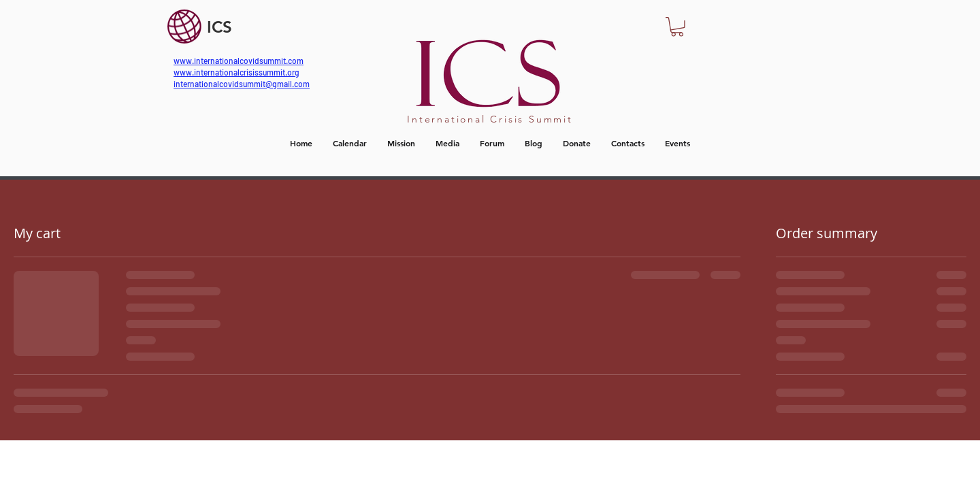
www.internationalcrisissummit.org (236, 72)
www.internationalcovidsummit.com (239, 61)
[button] (677, 27)
